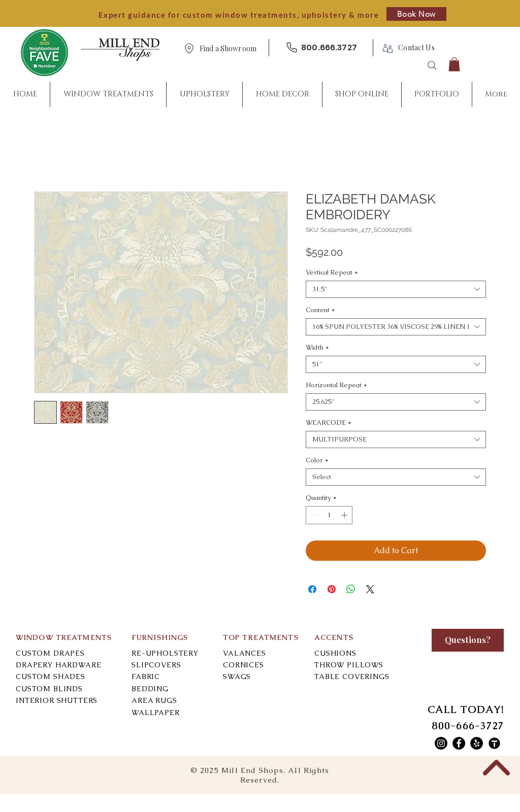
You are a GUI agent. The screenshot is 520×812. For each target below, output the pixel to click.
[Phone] (291, 47)
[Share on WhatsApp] (351, 589)
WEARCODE (329, 423)
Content (320, 310)
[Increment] (345, 515)
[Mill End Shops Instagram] (441, 743)
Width (317, 348)
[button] (228, 49)
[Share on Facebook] (312, 589)
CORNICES (243, 665)
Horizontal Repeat (336, 385)
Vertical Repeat (332, 273)
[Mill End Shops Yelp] (477, 743)
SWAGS (237, 676)
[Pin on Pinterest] (332, 589)
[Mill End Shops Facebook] (459, 743)
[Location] (189, 48)
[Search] (432, 65)
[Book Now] (416, 14)
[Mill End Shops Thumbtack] (494, 743)
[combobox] (396, 289)
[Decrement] (313, 515)
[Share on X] (370, 589)
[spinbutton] (329, 515)
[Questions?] (468, 640)
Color (317, 460)
